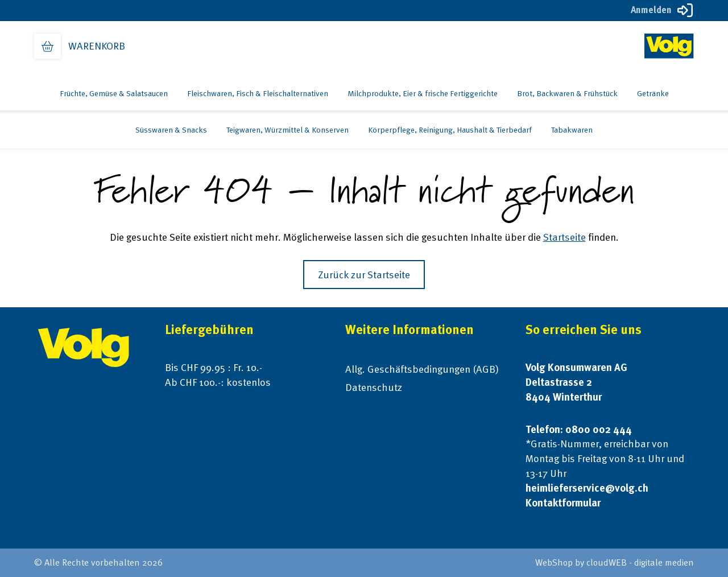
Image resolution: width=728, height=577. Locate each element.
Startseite (564, 237)
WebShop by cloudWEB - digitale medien (615, 562)
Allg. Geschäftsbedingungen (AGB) (422, 369)
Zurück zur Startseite (364, 275)
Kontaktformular (563, 503)
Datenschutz (374, 387)
